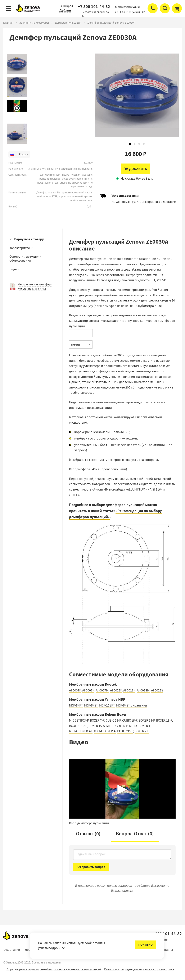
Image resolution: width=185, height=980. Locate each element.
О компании (12, 950)
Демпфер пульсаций (68, 23)
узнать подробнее (51, 948)
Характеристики (21, 248)
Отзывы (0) (88, 834)
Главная (8, 23)
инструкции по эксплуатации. (91, 408)
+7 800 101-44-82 (94, 7)
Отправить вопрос (91, 867)
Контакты (166, 950)
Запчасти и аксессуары (34, 23)
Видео (14, 269)
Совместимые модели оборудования (25, 259)
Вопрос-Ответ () (135, 834)
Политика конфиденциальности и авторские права (139, 969)
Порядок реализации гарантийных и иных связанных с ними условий (54, 969)
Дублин (65, 10)
